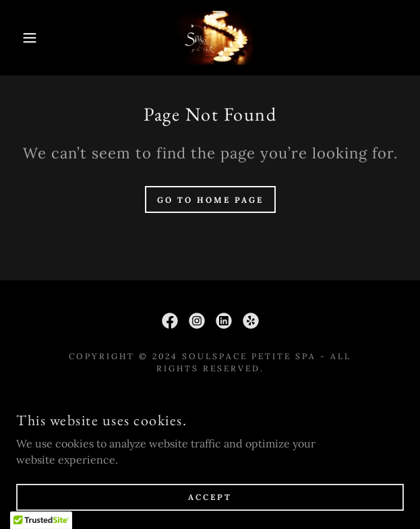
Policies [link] (210, 419)
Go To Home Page (210, 200)
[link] (210, 38)
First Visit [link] (210, 400)
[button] (28, 38)
